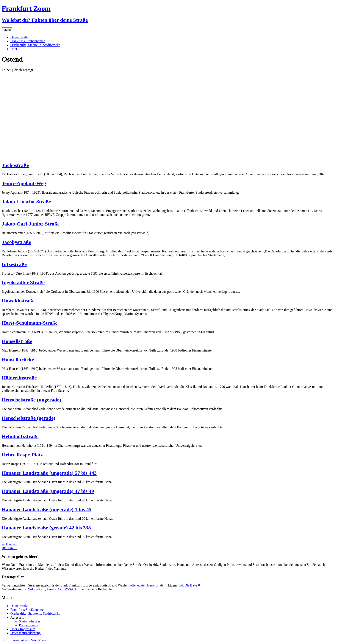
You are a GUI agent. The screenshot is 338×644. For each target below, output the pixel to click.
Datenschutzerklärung (25, 633)
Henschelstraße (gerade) (29, 418)
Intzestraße (14, 264)
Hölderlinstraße (19, 378)
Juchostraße (15, 165)
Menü (7, 30)
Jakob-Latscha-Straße (26, 202)
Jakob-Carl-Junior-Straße (31, 224)
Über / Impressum (23, 629)
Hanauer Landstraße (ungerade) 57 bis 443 (49, 473)
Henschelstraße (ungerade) (31, 400)
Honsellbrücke (18, 359)
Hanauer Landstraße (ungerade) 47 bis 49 (48, 491)
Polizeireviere (29, 625)
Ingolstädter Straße (23, 282)
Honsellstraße (17, 341)
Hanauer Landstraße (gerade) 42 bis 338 (46, 528)
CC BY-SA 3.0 (68, 589)
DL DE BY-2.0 (189, 585)
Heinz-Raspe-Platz (22, 455)
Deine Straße (19, 37)
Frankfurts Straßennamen (28, 41)
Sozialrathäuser (30, 621)
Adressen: (17, 617)
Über (14, 49)
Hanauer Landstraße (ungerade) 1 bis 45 (47, 509)
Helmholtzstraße (20, 436)
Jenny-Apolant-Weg (24, 183)
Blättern (9, 544)
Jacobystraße (16, 242)
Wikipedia (35, 589)
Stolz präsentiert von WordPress (24, 640)
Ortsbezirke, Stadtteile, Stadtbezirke (35, 45)
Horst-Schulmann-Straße (30, 323)
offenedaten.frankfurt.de (147, 585)
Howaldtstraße (18, 301)
